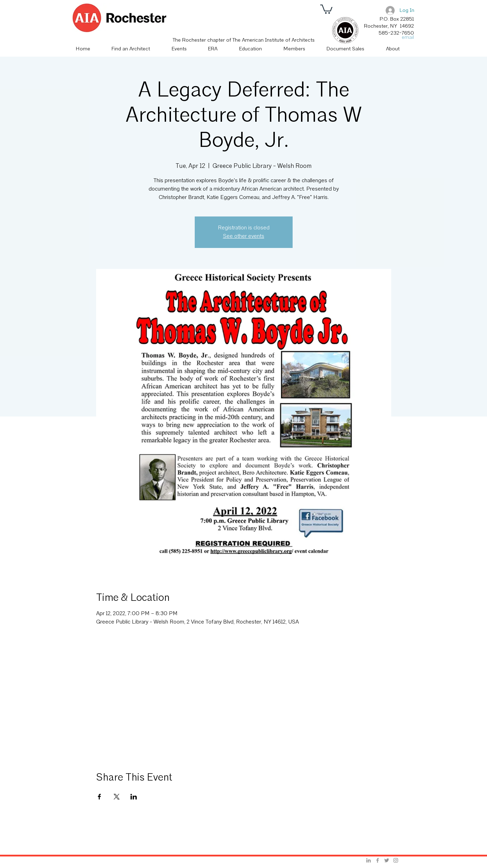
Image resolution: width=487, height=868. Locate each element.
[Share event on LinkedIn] (134, 797)
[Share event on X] (117, 797)
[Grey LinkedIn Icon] (368, 860)
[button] (326, 9)
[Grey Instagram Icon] (396, 860)
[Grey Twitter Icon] (387, 860)
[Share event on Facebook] (99, 797)
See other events (244, 236)
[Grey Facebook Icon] (378, 860)
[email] (406, 38)
